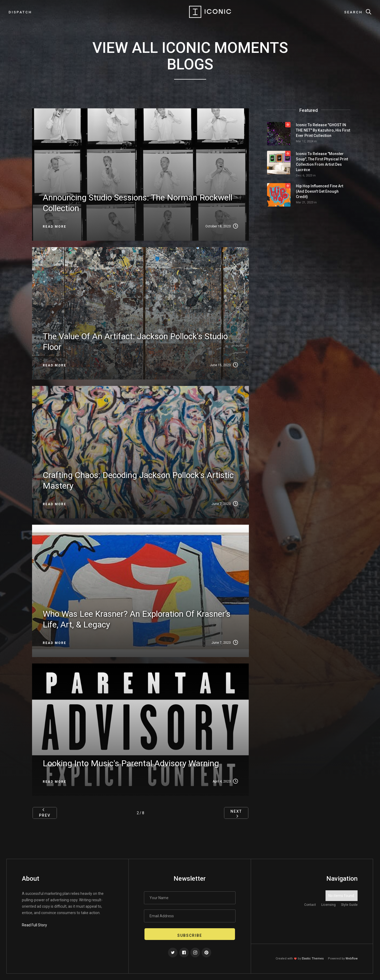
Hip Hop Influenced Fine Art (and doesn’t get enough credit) (320, 191)
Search (353, 12)
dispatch (20, 12)
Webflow (352, 959)
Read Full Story (34, 925)
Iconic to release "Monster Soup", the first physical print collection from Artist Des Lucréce (322, 162)
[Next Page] (236, 813)
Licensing (328, 905)
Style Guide (349, 905)
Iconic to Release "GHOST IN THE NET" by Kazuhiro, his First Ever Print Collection (323, 130)
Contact (310, 905)
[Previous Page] (45, 813)
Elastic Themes (313, 959)
